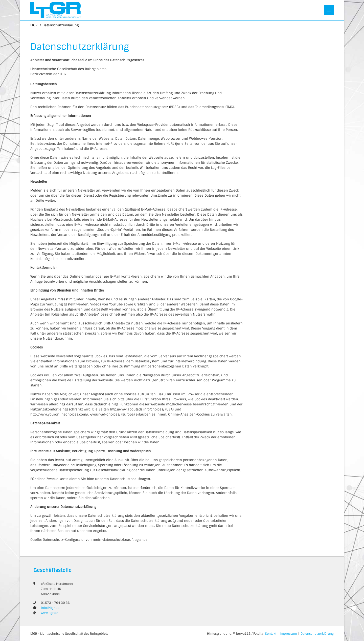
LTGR (34, 25)
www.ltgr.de (50, 613)
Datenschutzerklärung (317, 634)
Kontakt (271, 634)
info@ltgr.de (50, 608)
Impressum (288, 634)
